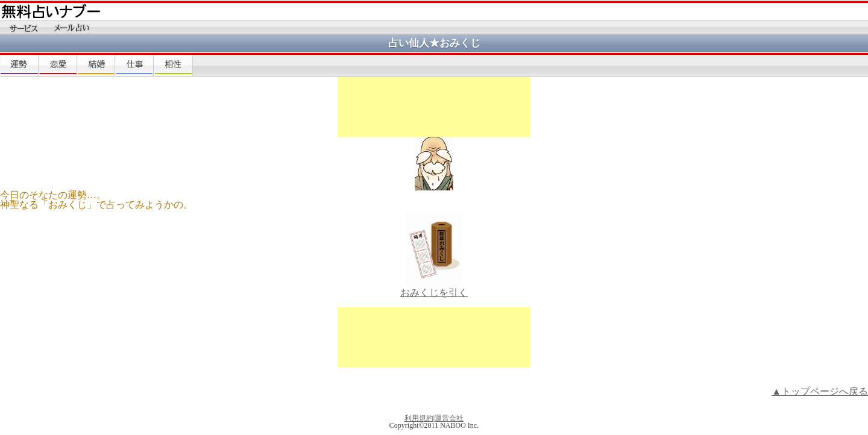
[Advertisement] (434, 107)
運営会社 (449, 418)
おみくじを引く (434, 289)
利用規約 (419, 418)
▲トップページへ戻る (820, 391)
